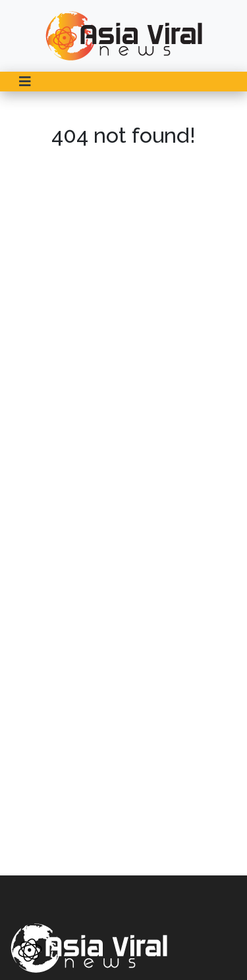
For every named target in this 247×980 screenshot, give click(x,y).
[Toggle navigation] (25, 82)
